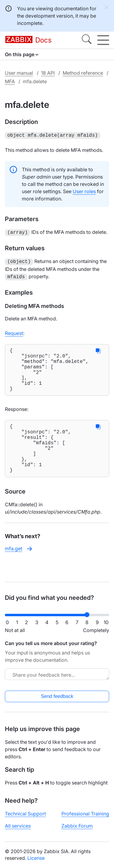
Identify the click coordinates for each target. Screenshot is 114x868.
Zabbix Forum (77, 826)
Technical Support (25, 814)
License (36, 858)
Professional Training (85, 814)
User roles (84, 191)
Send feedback (57, 696)
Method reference (83, 73)
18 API (48, 73)
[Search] (87, 40)
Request (14, 331)
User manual (19, 73)
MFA (10, 81)
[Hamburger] (103, 40)
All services (18, 826)
